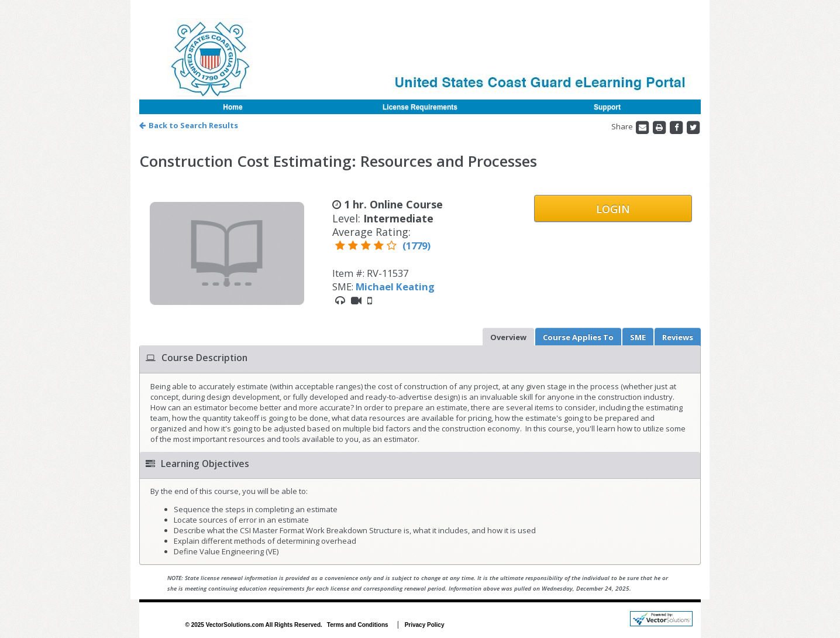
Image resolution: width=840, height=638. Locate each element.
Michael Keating (395, 287)
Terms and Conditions (358, 625)
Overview (508, 337)
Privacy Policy (425, 625)
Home (233, 107)
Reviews (678, 337)
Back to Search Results (189, 125)
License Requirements (420, 107)
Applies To (578, 337)
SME (638, 337)
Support (607, 107)
